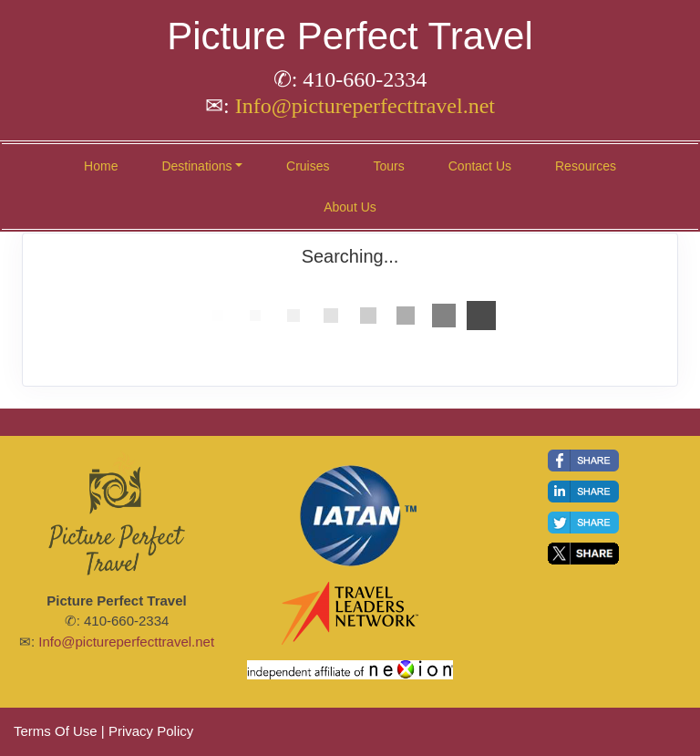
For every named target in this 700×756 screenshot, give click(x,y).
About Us (350, 207)
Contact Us (480, 166)
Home (101, 166)
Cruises (308, 166)
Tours (389, 166)
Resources (586, 166)
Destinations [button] (196, 166)
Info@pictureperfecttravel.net (365, 106)
